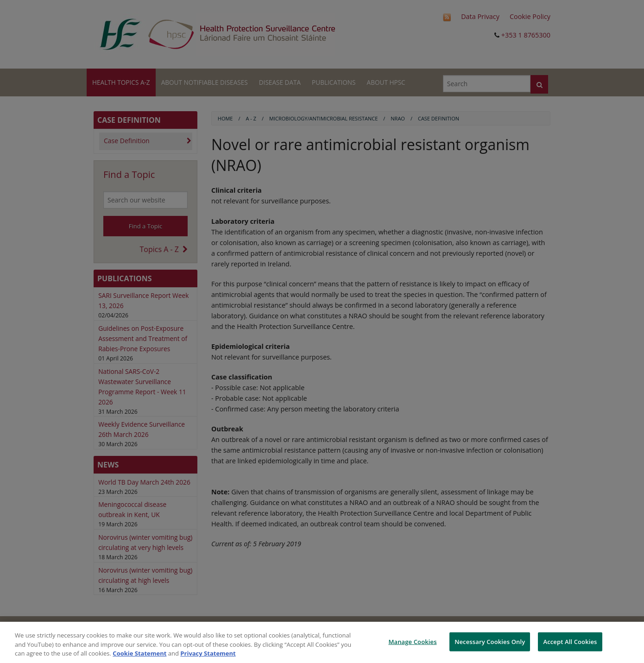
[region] (322, 642)
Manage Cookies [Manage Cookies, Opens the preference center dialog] (412, 641)
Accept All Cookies (570, 641)
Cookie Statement (139, 653)
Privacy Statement (208, 653)
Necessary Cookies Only (490, 641)
